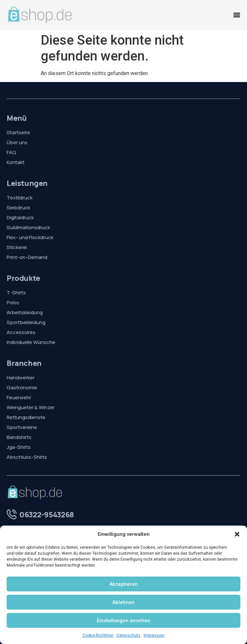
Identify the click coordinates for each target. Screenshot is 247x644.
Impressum (154, 635)
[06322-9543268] (12, 514)
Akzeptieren (123, 584)
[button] (237, 534)
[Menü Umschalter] (237, 15)
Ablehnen (123, 602)
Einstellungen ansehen (123, 621)
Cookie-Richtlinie (98, 635)
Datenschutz (128, 635)
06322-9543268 (47, 515)
